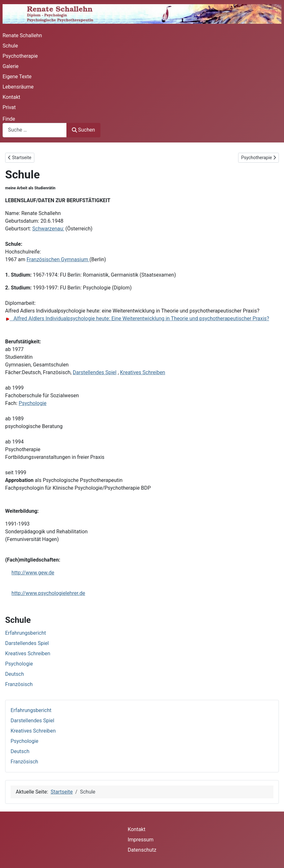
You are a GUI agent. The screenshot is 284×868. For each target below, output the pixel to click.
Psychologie (25, 741)
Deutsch (20, 751)
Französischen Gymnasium (58, 259)
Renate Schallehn (22, 35)
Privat (9, 107)
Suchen (83, 130)
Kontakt (11, 97)
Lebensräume (18, 87)
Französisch (24, 762)
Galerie (11, 66)
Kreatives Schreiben (33, 731)
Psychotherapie (20, 56)
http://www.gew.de (33, 573)
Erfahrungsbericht (31, 710)
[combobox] (35, 130)
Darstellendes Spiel (32, 721)
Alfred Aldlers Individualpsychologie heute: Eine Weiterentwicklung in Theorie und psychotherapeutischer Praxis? (137, 318)
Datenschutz (142, 850)
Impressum (141, 840)
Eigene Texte (17, 77)
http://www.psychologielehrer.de (48, 593)
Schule (10, 46)
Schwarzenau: (48, 229)
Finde (9, 119)
